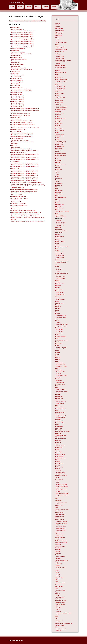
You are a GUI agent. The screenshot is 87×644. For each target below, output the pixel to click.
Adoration (58, 25)
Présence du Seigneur (61, 409)
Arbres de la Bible (60, 51)
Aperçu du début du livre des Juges (20, 140)
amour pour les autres (62, 43)
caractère (59, 323)
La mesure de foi (15, 27)
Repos (57, 444)
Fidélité (57, 213)
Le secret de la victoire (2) (18, 105)
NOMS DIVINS (59, 344)
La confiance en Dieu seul (18, 156)
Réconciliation (59, 430)
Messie (57, 310)
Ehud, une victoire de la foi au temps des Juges (23, 142)
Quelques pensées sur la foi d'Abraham (21, 115)
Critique (57, 139)
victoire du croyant (61, 597)
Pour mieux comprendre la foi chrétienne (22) (22, 38)
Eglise (57, 189)
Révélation (58, 462)
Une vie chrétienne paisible (18, 75)
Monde (57, 321)
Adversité (58, 27)
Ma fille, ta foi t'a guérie (17, 200)
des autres (59, 270)
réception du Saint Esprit (62, 495)
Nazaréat (58, 342)
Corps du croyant (59, 131)
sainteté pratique (60, 504)
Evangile (57, 201)
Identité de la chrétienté (17, 80)
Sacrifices (58, 477)
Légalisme (58, 280)
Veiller (57, 585)
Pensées (29, 7)
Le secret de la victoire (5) (18, 100)
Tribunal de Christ (60, 578)
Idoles (57, 249)
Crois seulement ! (16, 112)
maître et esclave (60, 300)
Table (57, 555)
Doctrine (57, 171)
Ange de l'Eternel (60, 46)
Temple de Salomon (60, 562)
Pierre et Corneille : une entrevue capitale (21, 193)
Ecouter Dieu (58, 185)
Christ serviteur (60, 534)
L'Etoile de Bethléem (16, 131)
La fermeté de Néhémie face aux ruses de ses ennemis (25, 189)
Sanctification (59, 500)
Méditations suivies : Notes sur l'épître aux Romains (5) (25, 174)
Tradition (57, 571)
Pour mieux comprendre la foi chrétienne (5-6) (22, 43)
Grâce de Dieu (59, 233)
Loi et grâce (58, 286)
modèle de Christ (60, 256)
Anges (57, 44)
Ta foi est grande (15, 161)
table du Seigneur (61, 557)
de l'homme (59, 569)
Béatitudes (58, 71)
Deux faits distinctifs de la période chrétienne (22, 135)
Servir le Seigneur (60, 520)
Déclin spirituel (59, 148)
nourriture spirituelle (61, 143)
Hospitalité (58, 240)
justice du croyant (61, 278)
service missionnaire (61, 527)
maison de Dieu (60, 293)
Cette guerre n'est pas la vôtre (19, 204)
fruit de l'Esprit (60, 488)
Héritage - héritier (60, 236)
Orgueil (57, 354)
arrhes (58, 483)
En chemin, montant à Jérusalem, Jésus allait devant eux (25, 214)
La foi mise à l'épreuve (17, 93)
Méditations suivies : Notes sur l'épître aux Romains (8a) (25, 167)
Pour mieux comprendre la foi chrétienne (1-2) (22, 47)
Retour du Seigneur (60, 455)
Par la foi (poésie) (16, 63)
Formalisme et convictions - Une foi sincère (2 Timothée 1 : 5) (26, 212)
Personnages (28, 21)
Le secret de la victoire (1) (18, 107)
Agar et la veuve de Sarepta (18, 52)
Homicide (58, 238)
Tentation (58, 565)
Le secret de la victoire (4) (18, 101)
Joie (56, 264)
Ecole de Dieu (59, 183)
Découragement (59, 150)
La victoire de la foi (16, 117)
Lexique (37, 7)
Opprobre (58, 352)
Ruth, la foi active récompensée (19, 59)
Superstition (58, 550)
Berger (57, 74)
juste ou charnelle (61, 97)
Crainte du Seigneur (60, 136)
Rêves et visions (59, 463)
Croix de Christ (59, 145)
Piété (57, 405)
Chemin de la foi (59, 90)
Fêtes (57, 210)
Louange (57, 287)
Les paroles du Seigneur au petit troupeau (21, 70)
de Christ (58, 470)
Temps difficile (59, 564)
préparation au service (62, 523)
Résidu (57, 449)
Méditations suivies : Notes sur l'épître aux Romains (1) (25, 181)
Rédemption (58, 433)
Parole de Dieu (59, 370)
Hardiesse (58, 234)
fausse (58, 173)
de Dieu (58, 574)
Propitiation (58, 419)
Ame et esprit (59, 36)
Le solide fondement (16, 209)
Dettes (57, 157)
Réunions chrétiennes (61, 458)
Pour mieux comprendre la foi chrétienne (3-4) (22, 45)
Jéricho (58, 609)
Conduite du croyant (60, 113)
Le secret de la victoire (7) (18, 96)
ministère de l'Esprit (61, 315)
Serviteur (58, 532)
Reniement (58, 440)
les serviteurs (59, 536)
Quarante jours (59, 426)
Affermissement (59, 28)
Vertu (57, 592)
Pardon (57, 361)
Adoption (57, 23)
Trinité (57, 581)
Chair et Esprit (59, 85)
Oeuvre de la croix (60, 349)
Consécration (59, 120)
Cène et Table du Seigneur (62, 80)
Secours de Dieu (59, 513)
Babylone (59, 606)
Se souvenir (58, 511)
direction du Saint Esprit (62, 486)
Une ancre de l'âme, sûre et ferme (20, 198)
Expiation (58, 203)
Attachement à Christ (60, 62)
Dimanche (58, 162)
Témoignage (58, 558)
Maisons (57, 291)
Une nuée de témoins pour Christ (19, 205)
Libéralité (58, 282)
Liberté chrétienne (60, 284)
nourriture (59, 377)
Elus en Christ (59, 190)
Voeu (57, 618)
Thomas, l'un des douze (17, 138)
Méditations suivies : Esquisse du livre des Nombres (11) (25, 128)
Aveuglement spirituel (61, 67)
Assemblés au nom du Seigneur (63, 60)
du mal (58, 271)
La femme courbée (16, 207)
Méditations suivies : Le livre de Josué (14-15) (22, 121)
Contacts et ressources (16, 640)
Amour (57, 39)
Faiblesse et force (60, 205)
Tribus (57, 580)
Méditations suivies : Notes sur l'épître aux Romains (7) (25, 170)
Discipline (58, 168)
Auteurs (16, 21)
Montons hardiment (16, 202)
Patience (57, 386)
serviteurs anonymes (61, 529)
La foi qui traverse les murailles (19, 68)
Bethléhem (59, 608)
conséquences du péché (62, 391)
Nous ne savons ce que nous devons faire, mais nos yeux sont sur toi (28, 221)
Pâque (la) (58, 358)
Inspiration (59, 374)
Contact (54, 7)
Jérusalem (59, 611)
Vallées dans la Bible (60, 583)
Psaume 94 (14, 145)
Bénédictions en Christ (61, 72)
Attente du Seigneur (60, 65)
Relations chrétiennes (61, 439)
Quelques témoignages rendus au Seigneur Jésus (23, 211)
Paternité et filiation (60, 384)
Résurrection (58, 453)
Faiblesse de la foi (16, 66)
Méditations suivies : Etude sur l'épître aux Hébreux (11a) (25, 110)
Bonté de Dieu (59, 78)
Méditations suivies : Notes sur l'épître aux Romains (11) (25, 158)
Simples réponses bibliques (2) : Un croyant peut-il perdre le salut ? (28, 184)
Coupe (57, 132)
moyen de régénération (62, 375)
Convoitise (58, 127)
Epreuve (57, 196)
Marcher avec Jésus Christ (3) (19, 152)
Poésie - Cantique (60, 407)
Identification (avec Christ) (62, 247)
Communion (58, 104)
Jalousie (57, 250)
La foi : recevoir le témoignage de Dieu (21, 114)
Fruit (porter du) (59, 229)
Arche (57, 53)
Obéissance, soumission (61, 347)
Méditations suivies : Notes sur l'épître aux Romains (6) (25, 172)
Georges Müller (15, 50)
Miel (56, 312)
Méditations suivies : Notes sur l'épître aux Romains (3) (25, 177)
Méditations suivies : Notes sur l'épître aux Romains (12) (25, 154)
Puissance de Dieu (60, 423)
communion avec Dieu (62, 106)
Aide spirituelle (59, 34)
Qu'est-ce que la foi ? (16, 79)
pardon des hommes (61, 365)
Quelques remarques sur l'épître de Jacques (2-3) (23, 31)
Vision (57, 617)
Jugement (58, 266)
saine (58, 175)
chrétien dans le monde (62, 324)
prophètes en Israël (61, 416)
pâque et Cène (60, 83)
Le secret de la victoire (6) (18, 98)
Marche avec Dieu (60, 303)
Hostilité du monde (60, 242)
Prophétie (58, 414)
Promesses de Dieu (60, 412)
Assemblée (58, 55)
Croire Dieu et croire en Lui (18, 64)
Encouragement (59, 192)
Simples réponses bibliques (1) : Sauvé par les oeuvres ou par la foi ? (28, 186)
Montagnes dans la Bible (61, 326)
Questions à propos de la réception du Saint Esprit (23, 216)
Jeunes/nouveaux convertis (62, 261)
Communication (59, 102)
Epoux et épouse (59, 194)
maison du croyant (61, 294)
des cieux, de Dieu (61, 472)
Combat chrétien (59, 101)
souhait (58, 622)
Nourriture (58, 345)
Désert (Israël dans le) (61, 155)
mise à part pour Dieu (61, 502)
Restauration (58, 451)
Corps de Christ (59, 129)
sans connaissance (61, 629)
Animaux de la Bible (60, 48)
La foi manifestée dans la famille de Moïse (22, 91)
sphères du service (61, 530)
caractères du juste (61, 277)
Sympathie (58, 551)
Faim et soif (58, 206)
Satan (57, 507)
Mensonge (58, 308)
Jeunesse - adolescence (61, 263)
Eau (56, 180)
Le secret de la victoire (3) (18, 103)
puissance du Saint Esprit (62, 493)
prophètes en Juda (61, 418)
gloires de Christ (60, 254)
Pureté (57, 425)
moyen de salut (60, 224)
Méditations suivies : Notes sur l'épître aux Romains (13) (25, 151)
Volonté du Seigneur (60, 625)
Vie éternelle (58, 599)
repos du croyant (60, 446)
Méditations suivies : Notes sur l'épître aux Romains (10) (25, 160)
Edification (58, 187)
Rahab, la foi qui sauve (17, 94)
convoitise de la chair (61, 88)
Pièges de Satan (59, 398)
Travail (57, 573)
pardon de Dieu (60, 363)
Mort (56, 328)
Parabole (58, 359)
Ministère (58, 314)
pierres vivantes (60, 403)
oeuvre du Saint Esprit (62, 490)
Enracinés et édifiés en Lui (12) (19, 130)
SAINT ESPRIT (59, 479)
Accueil (12, 7)
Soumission (58, 544)
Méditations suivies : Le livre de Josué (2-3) (22, 123)
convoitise (59, 393)
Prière (57, 411)
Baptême (58, 69)
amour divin (59, 41)
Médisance (58, 307)
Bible (57, 76)
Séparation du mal (60, 516)
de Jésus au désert (61, 567)
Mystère (57, 335)
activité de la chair (61, 87)
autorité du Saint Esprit (62, 484)
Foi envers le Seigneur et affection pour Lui (22, 89)
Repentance (58, 442)
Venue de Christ (59, 587)
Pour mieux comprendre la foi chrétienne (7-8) (22, 42)
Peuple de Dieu (59, 396)
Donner (57, 176)
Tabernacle (58, 553)
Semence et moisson (60, 514)
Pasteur (57, 379)
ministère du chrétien (61, 317)
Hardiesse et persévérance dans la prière (21, 149)
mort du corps (60, 331)
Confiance (58, 117)
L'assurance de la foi (16, 119)
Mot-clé (43, 21)
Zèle (56, 627)
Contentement (59, 124)
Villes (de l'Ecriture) (60, 604)
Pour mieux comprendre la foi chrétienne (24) (22, 35)
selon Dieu (59, 631)
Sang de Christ (59, 506)
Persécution (58, 395)
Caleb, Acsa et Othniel (17, 195)
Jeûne (57, 259)
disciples (58, 64)
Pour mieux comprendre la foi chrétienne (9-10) (23, 40)
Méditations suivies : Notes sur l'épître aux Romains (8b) (25, 165)
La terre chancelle (16, 86)
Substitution (58, 548)
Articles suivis (36, 21)
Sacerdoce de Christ (60, 474)
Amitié (57, 37)
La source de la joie (16, 56)
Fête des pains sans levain (63, 212)
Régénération (59, 437)
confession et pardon (61, 389)
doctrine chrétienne (61, 222)
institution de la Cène (61, 81)
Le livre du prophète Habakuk (18, 49)
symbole (58, 497)
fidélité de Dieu (60, 215)
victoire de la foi (60, 226)
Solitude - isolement (60, 537)
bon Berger (59, 381)
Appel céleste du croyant (61, 50)
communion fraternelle (62, 108)
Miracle (57, 319)
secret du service (60, 525)
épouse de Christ (60, 58)
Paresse (57, 368)
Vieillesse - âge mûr (60, 602)
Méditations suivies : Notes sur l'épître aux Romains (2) (25, 179)
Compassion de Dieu (60, 109)
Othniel (13, 126)
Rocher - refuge (59, 467)
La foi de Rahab (15, 168)
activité (58, 481)
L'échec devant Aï (16, 147)
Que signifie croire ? (16, 77)
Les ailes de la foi (16, 84)
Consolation (58, 122)
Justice (57, 275)
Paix (56, 356)
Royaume (58, 469)
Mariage (57, 305)
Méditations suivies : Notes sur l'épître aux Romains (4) (25, 175)
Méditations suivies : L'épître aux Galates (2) (22, 133)
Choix (57, 92)
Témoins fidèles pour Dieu (62, 560)
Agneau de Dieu (59, 32)
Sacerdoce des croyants (61, 476)
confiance (59, 220)
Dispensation (58, 169)
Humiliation (58, 243)
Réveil (57, 460)
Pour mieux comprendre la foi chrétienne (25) (22, 33)
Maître (57, 296)
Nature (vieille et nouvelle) (62, 340)
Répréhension (59, 448)
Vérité (57, 588)
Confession (58, 115)
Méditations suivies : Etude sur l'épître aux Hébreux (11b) (25, 108)
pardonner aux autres (61, 367)
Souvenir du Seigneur (61, 546)
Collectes (58, 99)
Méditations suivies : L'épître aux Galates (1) (22, 137)
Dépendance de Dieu (60, 153)
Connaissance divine (60, 118)
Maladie (57, 301)
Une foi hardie (15, 144)
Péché (57, 388)
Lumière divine (59, 289)
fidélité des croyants (61, 217)
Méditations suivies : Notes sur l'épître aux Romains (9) (25, 163)
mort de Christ (60, 330)
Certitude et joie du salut (17, 87)
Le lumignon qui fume (17, 57)
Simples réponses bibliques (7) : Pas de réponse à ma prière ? (26, 182)
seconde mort (60, 333)
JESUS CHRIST (59, 252)
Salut (57, 499)
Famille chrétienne (60, 208)
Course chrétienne (60, 134)
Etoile (57, 199)
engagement (59, 620)
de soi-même (59, 268)
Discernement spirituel (61, 164)
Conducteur (58, 111)
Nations (57, 338)
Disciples (58, 166)
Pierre (57, 400)
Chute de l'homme (60, 94)
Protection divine (59, 421)
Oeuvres (57, 351)
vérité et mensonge (61, 590)
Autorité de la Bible (61, 372)
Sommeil (57, 539)
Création (57, 138)
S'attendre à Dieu (16, 71)
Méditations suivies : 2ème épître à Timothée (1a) (23, 124)
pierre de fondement (61, 402)
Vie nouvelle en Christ (61, 601)
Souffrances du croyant (61, 541)
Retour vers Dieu (59, 456)
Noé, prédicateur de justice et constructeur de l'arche (24, 191)
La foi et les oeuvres (16, 61)
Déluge (57, 152)
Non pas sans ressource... (18, 29)
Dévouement (58, 161)
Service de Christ (59, 518)
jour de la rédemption (61, 435)
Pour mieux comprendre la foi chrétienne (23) (22, 36)
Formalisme (58, 227)
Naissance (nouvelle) (60, 337)
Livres (21, 21)
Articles (20, 7)
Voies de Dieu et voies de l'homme (64, 624)
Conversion (58, 125)
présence (59, 492)
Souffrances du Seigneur (61, 543)
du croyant (59, 576)
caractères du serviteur (62, 521)
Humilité (57, 245)
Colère (57, 95)
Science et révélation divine (62, 509)
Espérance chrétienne (61, 198)
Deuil (57, 159)
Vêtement (58, 594)
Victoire (57, 595)
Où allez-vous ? (15, 73)
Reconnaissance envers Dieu (62, 432)
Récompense (59, 428)
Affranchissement (60, 30)
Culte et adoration (60, 146)
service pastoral (60, 382)
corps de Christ (60, 57)
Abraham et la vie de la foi (18, 188)
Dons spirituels (59, 178)
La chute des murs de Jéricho (18, 196)
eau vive (58, 182)
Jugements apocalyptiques (62, 273)
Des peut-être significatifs (17, 82)
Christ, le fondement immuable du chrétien (22, 54)
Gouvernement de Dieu (61, 231)
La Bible (46, 7)
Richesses (58, 465)
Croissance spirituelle (60, 141)
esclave (58, 298)
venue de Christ (60, 257)
